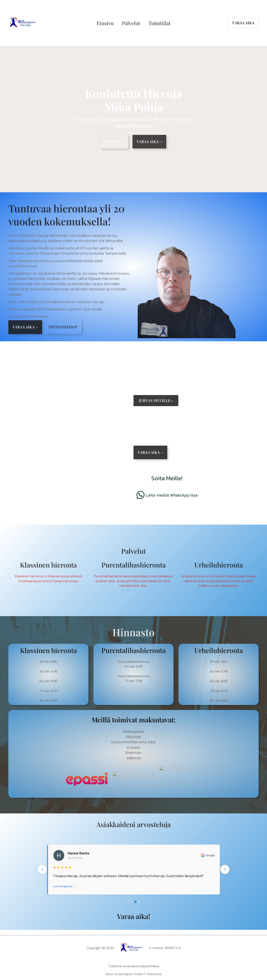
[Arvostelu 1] (128, 902)
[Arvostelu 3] (135, 902)
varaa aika (243, 23)
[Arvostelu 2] (132, 902)
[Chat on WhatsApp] (167, 500)
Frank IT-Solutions (148, 974)
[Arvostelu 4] (139, 902)
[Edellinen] (42, 869)
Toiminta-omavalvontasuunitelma (134, 966)
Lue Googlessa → (65, 886)
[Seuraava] (225, 869)
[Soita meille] (167, 479)
